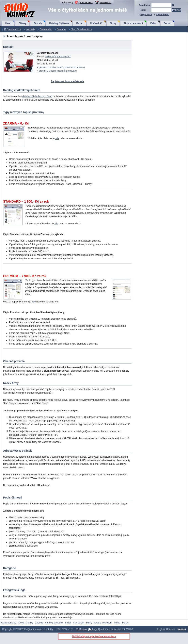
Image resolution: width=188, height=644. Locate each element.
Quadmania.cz (86, 2)
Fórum (167, 23)
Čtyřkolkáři (96, 23)
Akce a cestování (133, 23)
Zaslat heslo (163, 14)
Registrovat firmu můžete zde (67, 81)
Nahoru (182, 629)
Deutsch (171, 629)
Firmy (113, 23)
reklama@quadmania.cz (58, 57)
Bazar (79, 23)
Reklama (61, 29)
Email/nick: (145, 5)
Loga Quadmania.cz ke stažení (109, 629)
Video (153, 23)
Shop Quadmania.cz (81, 29)
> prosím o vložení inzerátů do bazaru (57, 71)
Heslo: (142, 10)
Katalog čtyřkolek (59, 23)
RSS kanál (82, 629)
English (161, 629)
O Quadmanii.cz (13, 29)
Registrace (146, 14)
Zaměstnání (46, 29)
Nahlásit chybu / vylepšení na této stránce (94, 636)
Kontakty (30, 29)
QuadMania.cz (15, 3)
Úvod (8, 23)
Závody (38, 23)
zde (57, 138)
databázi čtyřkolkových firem (37, 96)
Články (22, 23)
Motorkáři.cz (105, 2)
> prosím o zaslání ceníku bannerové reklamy (61, 67)
